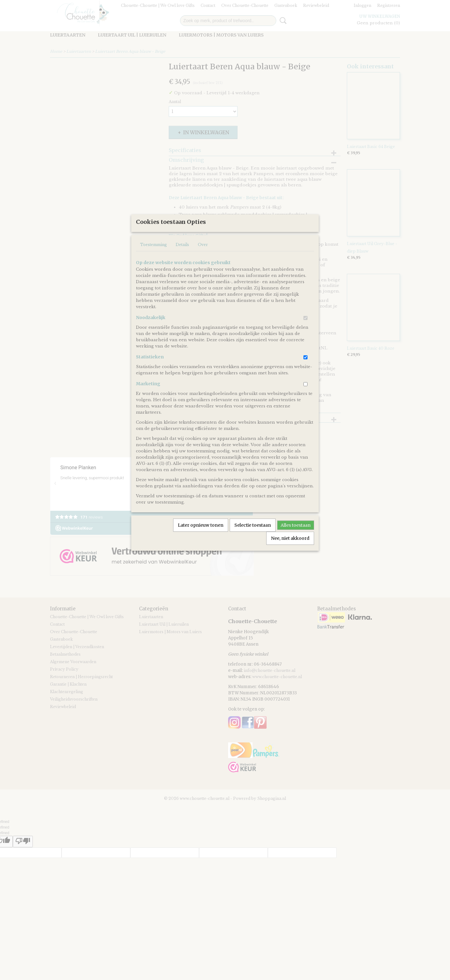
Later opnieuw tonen (201, 546)
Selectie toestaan (253, 546)
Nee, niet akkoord (290, 559)
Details (182, 265)
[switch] (305, 339)
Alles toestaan (296, 546)
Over (203, 265)
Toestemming (153, 265)
